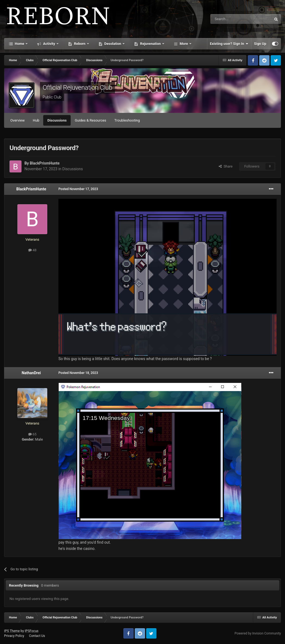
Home (19, 44)
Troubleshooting (127, 120)
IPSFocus (32, 631)
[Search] (228, 19)
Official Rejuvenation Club (77, 88)
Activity (49, 44)
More (184, 44)
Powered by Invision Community (258, 633)
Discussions (57, 120)
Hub (36, 120)
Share (226, 166)
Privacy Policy (14, 636)
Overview (18, 120)
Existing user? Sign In (229, 44)
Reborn (80, 44)
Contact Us (37, 636)
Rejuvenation (150, 44)
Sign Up (260, 44)
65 (32, 434)
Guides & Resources (90, 120)
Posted (78, 189)
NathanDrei (31, 373)
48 (32, 250)
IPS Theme (12, 631)
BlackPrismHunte (45, 163)
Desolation (113, 44)
